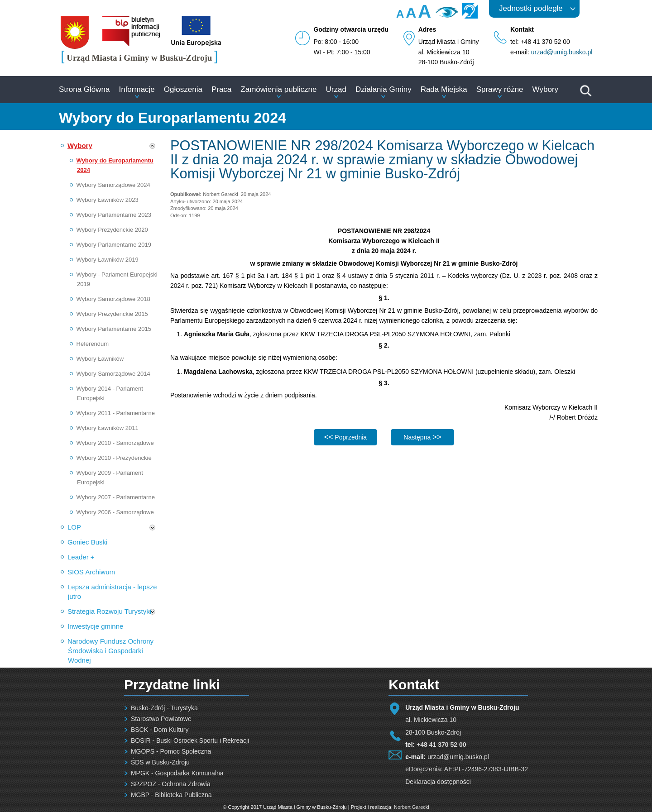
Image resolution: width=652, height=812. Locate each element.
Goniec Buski (87, 542)
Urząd (336, 89)
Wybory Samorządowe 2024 (113, 185)
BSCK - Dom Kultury (160, 730)
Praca (221, 89)
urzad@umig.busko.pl (562, 52)
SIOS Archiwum (91, 572)
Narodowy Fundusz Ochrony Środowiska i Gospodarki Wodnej (110, 651)
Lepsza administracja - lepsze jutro (112, 592)
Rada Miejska (444, 89)
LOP (74, 527)
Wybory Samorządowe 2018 (113, 299)
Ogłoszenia (183, 89)
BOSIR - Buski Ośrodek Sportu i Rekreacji (190, 740)
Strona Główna (84, 89)
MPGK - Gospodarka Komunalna (177, 773)
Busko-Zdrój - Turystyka (164, 708)
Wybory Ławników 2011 (108, 428)
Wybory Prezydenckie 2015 (112, 314)
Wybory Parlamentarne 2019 (114, 245)
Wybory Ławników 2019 (108, 260)
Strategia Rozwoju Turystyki (109, 611)
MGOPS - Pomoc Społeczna (171, 751)
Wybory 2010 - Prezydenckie (114, 458)
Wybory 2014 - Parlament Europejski (110, 393)
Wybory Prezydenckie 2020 (112, 230)
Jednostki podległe (531, 8)
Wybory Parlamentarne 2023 (114, 215)
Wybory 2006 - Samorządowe (115, 512)
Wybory (545, 89)
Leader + (81, 557)
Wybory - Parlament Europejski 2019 (117, 279)
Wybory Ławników (100, 359)
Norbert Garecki (412, 807)
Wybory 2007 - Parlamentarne (116, 497)
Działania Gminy (384, 89)
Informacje (137, 89)
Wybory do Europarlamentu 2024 (115, 165)
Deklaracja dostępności (438, 782)
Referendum (93, 344)
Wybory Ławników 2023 (108, 200)
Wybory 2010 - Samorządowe (115, 443)
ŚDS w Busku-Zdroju (160, 762)
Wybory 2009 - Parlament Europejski (110, 478)
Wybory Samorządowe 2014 (113, 374)
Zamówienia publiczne (278, 89)
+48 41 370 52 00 (441, 745)
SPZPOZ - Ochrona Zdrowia (171, 784)
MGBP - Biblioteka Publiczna (171, 795)
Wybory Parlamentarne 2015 (114, 329)
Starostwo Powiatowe (161, 719)
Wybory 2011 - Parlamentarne (116, 413)
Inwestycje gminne (95, 626)
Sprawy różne (500, 89)
